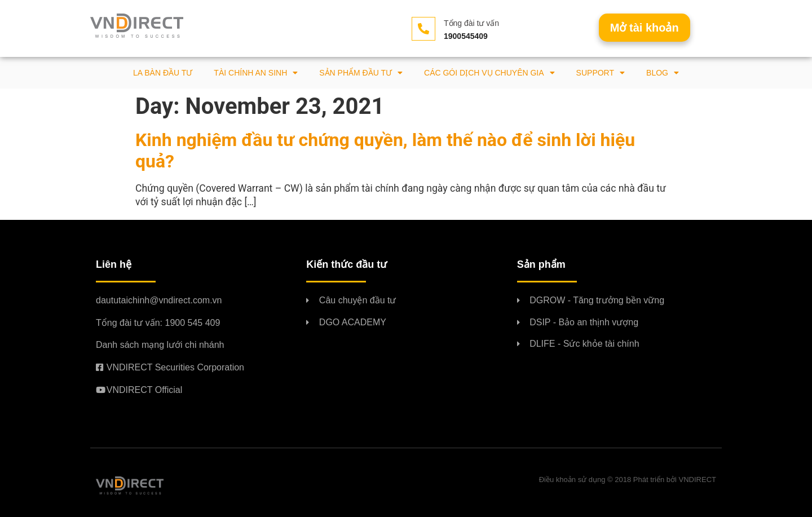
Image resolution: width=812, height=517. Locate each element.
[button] (645, 28)
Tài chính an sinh (256, 73)
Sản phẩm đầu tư (361, 73)
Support (601, 73)
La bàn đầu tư (163, 73)
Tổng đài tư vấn (471, 23)
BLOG (663, 73)
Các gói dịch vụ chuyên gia (489, 73)
